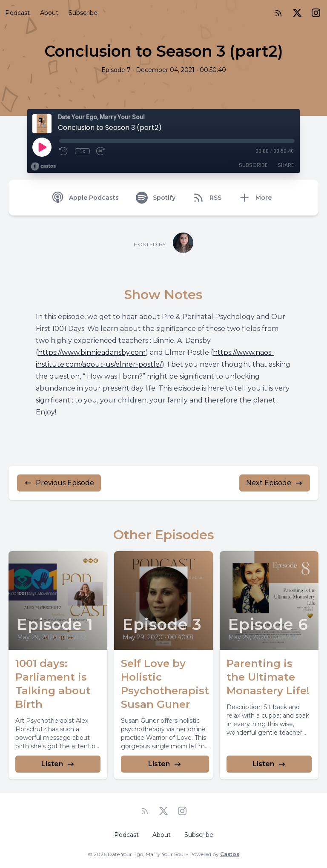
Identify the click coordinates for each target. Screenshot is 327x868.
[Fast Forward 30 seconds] (101, 151)
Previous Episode (59, 483)
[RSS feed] (278, 13)
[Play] (42, 147)
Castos (230, 854)
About (49, 13)
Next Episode (275, 483)
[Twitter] (297, 13)
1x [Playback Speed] (82, 151)
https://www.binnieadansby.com (92, 352)
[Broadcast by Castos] (43, 167)
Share (286, 165)
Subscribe (83, 13)
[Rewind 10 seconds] (64, 151)
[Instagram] (316, 13)
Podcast (17, 13)
